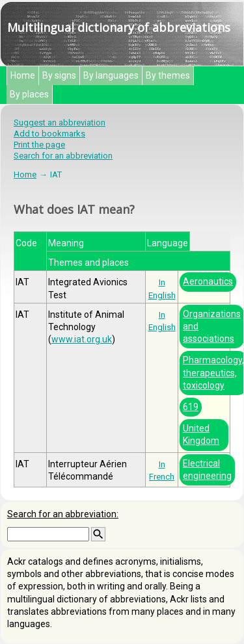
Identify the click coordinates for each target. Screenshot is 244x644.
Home (23, 75)
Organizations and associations (212, 326)
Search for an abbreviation (63, 156)
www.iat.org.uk (82, 339)
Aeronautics (208, 281)
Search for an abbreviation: (63, 514)
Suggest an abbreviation (60, 122)
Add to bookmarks (49, 134)
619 (191, 407)
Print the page (39, 145)
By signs (59, 75)
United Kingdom (201, 434)
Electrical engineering (207, 470)
